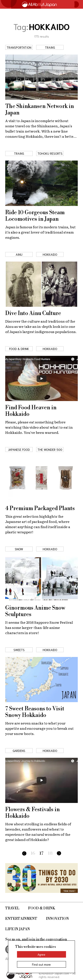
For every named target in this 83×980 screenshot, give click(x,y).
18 (50, 853)
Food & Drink (42, 908)
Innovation (57, 919)
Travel (12, 908)
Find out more (41, 964)
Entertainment (21, 919)
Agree (41, 954)
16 (33, 853)
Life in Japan (18, 929)
